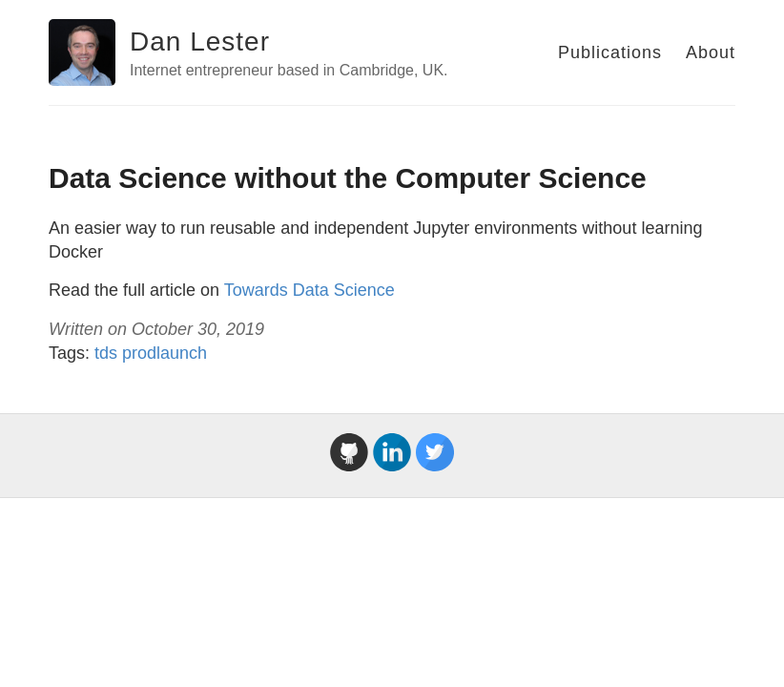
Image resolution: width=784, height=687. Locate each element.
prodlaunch (165, 353)
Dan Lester (200, 42)
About (711, 52)
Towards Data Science (309, 290)
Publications (610, 52)
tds (106, 353)
